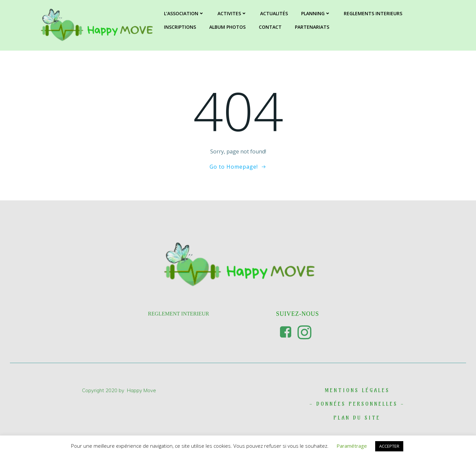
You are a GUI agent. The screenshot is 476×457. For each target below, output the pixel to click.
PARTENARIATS (312, 27)
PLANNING (316, 13)
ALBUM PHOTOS (227, 27)
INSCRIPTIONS (180, 27)
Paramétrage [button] (352, 446)
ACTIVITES (232, 13)
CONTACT (270, 27)
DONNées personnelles (357, 404)
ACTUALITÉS (274, 13)
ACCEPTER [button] (389, 446)
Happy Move (141, 390)
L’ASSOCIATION (184, 13)
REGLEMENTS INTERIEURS (373, 13)
